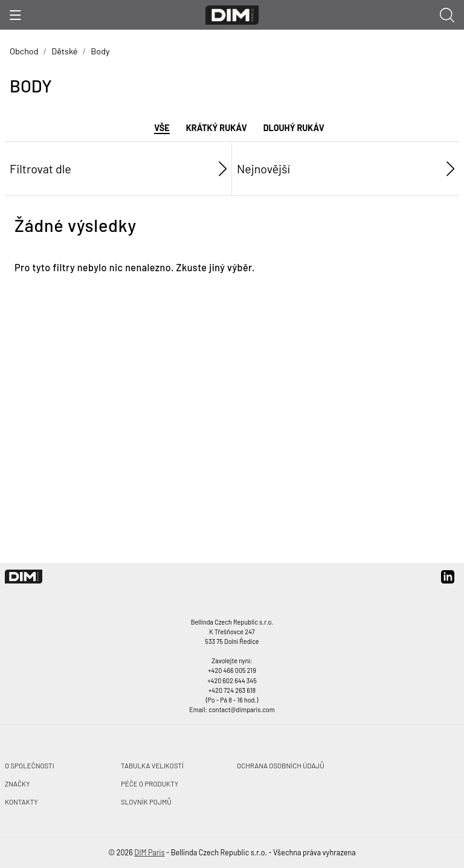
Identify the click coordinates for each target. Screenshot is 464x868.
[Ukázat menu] (15, 15)
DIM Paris (149, 852)
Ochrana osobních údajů (281, 765)
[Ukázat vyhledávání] (447, 14)
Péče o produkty (150, 783)
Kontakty (21, 802)
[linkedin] (448, 581)
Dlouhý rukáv (294, 128)
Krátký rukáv (217, 128)
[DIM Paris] (232, 14)
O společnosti (30, 765)
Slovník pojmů (146, 802)
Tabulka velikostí (152, 765)
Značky (18, 783)
